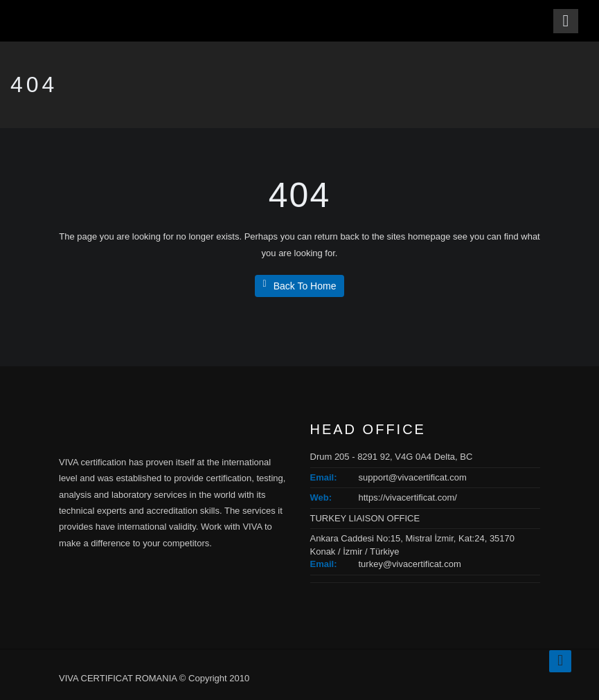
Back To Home (300, 285)
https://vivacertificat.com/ (408, 497)
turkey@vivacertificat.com (410, 564)
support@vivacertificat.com (413, 477)
